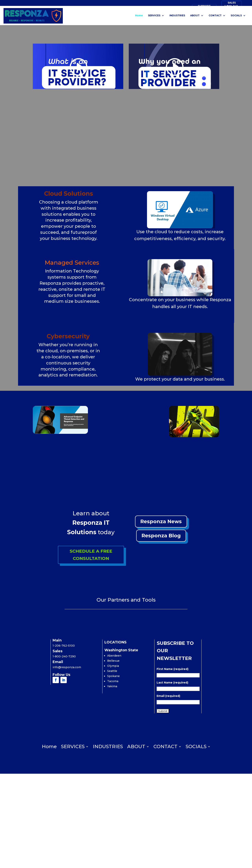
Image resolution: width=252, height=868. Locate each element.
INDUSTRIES (177, 15)
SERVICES (154, 15)
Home (139, 15)
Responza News (161, 521)
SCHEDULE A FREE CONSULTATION (91, 555)
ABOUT (195, 15)
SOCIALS (236, 15)
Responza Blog (161, 536)
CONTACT (215, 15)
